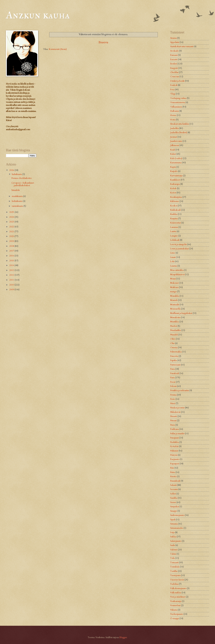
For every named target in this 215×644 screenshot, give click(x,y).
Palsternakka (176, 352)
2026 (12, 170)
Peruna (173, 395)
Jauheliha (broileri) (179, 133)
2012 (12, 275)
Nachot (174, 326)
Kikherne (175, 201)
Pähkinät (174, 451)
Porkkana (174, 429)
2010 (12, 285)
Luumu (174, 266)
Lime (173, 253)
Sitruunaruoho (177, 528)
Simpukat (175, 507)
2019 (12, 241)
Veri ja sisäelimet (178, 597)
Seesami (174, 489)
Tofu (172, 558)
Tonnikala (175, 567)
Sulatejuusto (176, 541)
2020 (12, 236)
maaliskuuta (18, 196)
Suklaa (173, 537)
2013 (12, 270)
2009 (12, 290)
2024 (12, 217)
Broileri (174, 64)
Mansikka (175, 296)
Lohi (172, 261)
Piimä (173, 403)
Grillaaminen (176, 107)
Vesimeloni (175, 605)
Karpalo (174, 171)
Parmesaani (175, 365)
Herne (173, 115)
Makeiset (174, 283)
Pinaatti (174, 416)
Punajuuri (174, 438)
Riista (173, 472)
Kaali (173, 150)
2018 (12, 246)
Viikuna (174, 610)
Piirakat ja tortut (177, 408)
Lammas (174, 227)
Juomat (174, 137)
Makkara (174, 287)
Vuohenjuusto (177, 614)
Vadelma (174, 584)
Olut (172, 343)
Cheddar (174, 72)
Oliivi (173, 339)
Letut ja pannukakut (179, 249)
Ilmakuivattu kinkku (180, 124)
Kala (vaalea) (176, 158)
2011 (12, 280)
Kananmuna (176, 163)
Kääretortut (175, 223)
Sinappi (174, 511)
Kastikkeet (175, 180)
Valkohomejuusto (178, 588)
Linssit (173, 257)
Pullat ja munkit (177, 434)
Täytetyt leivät (177, 580)
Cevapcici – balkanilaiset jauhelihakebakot (23, 184)
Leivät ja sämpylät (178, 244)
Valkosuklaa (176, 593)
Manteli (174, 300)
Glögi (173, 94)
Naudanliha (175, 330)
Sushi (173, 545)
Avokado (174, 51)
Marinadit (175, 305)
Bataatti (174, 59)
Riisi (172, 468)
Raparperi (175, 464)
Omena (174, 348)
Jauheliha (174, 128)
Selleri (173, 494)
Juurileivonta (176, 141)
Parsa (172, 369)
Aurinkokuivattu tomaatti (182, 46)
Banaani (174, 55)
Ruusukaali (175, 481)
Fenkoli (174, 85)
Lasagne (174, 236)
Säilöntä (174, 550)
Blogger (123, 637)
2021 (12, 232)
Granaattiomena (178, 102)
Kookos (174, 206)
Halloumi (174, 111)
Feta (172, 90)
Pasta (172, 378)
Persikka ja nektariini (180, 390)
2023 (12, 222)
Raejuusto (175, 459)
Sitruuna (174, 524)
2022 (12, 227)
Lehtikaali (175, 240)
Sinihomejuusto (177, 515)
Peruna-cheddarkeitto (21, 178)
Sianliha (174, 498)
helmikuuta (17, 201)
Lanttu (173, 231)
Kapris (173, 167)
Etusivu (103, 42)
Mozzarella (175, 309)
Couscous (175, 77)
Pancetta (174, 356)
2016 (12, 256)
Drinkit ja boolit (177, 81)
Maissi (173, 279)
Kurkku (174, 214)
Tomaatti (174, 563)
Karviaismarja (176, 176)
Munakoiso (175, 317)
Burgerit (174, 68)
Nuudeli (174, 335)
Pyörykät (174, 446)
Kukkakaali (175, 210)
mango (173, 292)
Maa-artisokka (177, 270)
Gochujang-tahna (178, 98)
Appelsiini (175, 42)
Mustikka (174, 322)
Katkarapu (175, 184)
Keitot (173, 193)
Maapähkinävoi (177, 275)
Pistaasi (173, 421)
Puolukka (174, 442)
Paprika (174, 360)
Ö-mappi (175, 618)
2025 (12, 212)
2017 (12, 251)
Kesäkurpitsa (176, 197)
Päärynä (174, 455)
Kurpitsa (174, 219)
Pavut (173, 382)
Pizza (173, 425)
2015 (12, 261)
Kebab (173, 188)
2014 (12, 265)
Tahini (173, 554)
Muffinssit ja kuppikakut (181, 313)
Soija (172, 532)
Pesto (173, 399)
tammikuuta (18, 206)
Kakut (173, 154)
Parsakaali (175, 373)
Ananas (173, 38)
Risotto (173, 476)
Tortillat (174, 571)
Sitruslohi (15, 190)
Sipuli (173, 520)
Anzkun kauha (38, 15)
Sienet (173, 502)
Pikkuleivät (175, 412)
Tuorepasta (175, 575)
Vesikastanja (176, 601)
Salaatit (173, 485)
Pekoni (173, 386)
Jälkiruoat (175, 145)
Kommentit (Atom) (58, 49)
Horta (173, 120)
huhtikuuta (17, 174)
